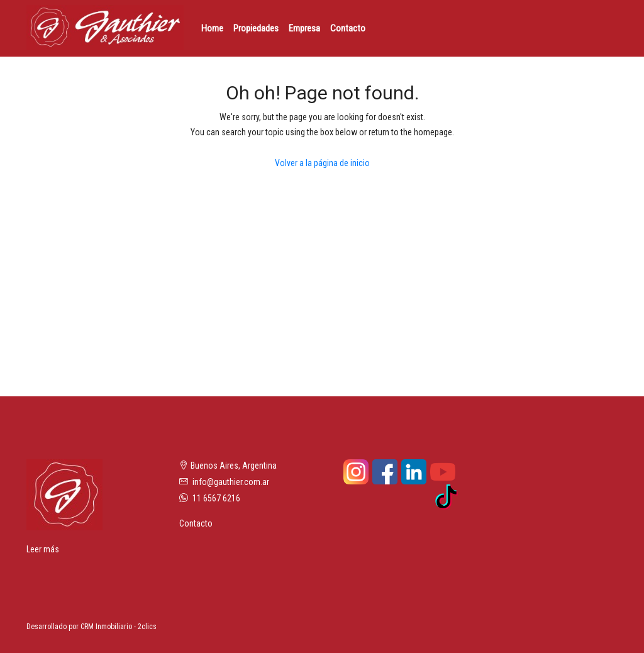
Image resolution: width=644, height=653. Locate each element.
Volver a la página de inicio (322, 163)
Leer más (43, 549)
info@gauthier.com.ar (231, 482)
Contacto (348, 28)
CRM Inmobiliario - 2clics (119, 627)
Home (212, 28)
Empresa (304, 28)
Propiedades (256, 28)
